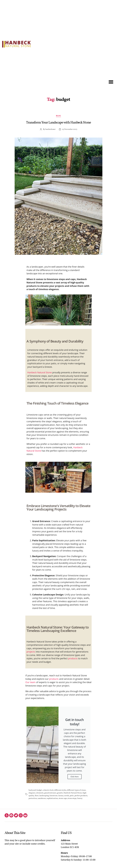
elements (40, 793)
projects (31, 652)
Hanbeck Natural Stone (40, 372)
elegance (32, 793)
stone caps (63, 798)
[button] (111, 82)
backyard (32, 790)
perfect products (81, 796)
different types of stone (76, 790)
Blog (58, 116)
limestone (54, 796)
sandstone (42, 798)
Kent (37, 796)
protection (33, 798)
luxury (61, 796)
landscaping (44, 796)
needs (67, 796)
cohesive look (48, 790)
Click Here (75, 777)
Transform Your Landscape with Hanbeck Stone (58, 123)
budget (39, 790)
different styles (60, 790)
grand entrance (50, 793)
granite (60, 793)
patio (72, 796)
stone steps (72, 798)
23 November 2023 (70, 129)
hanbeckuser (50, 129)
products (73, 658)
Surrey (80, 798)
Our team (30, 682)
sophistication (52, 798)
